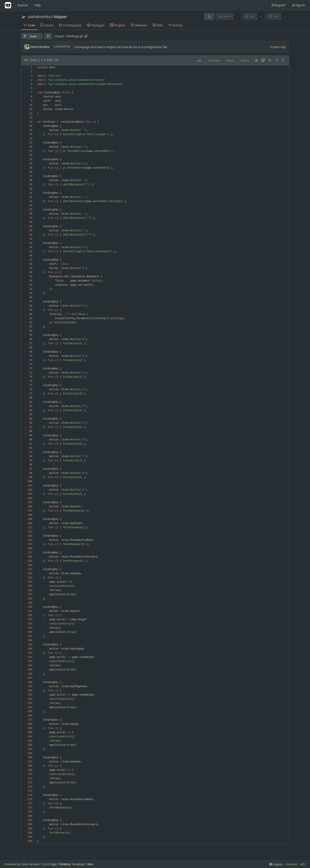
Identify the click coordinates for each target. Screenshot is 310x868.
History (245, 61)
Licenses (292, 864)
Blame (230, 61)
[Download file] (256, 60)
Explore (23, 5)
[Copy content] (263, 60)
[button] (48, 36)
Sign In (299, 5)
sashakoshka (39, 17)
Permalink (214, 61)
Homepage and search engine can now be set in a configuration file (121, 47)
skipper (60, 17)
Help (38, 5)
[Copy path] (86, 36)
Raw (199, 61)
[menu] (276, 864)
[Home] (8, 5)
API (302, 864)
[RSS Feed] (209, 16)
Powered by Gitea (16, 864)
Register (278, 5)
